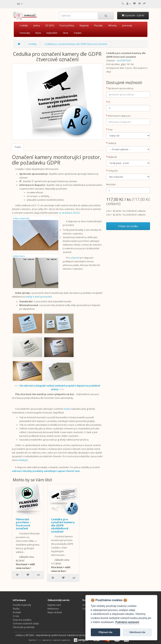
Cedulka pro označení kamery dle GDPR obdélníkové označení (63, 525)
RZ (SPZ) (50, 26)
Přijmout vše (105, 632)
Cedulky (24, 26)
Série (66, 33)
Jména (37, 26)
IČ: (109, 102)
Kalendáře (52, 33)
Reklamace (53, 609)
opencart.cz (47, 640)
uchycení (75, 258)
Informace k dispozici (119, 116)
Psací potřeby (67, 26)
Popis (18, 147)
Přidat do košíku (128, 226)
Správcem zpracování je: (121, 88)
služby (67, 409)
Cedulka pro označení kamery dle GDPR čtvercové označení (76, 44)
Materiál (112, 157)
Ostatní (78, 33)
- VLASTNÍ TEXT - (124, 61)
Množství (111, 184)
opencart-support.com (62, 640)
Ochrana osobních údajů (26, 624)
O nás (16, 616)
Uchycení (113, 171)
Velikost (112, 143)
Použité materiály (22, 605)
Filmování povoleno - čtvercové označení (23, 524)
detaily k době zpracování (38, 297)
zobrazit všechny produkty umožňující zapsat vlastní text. (46, 471)
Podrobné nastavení (127, 622)
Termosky (25, 33)
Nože (38, 33)
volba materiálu (36, 234)
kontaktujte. (22, 460)
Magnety (84, 26)
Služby (16, 609)
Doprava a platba (22, 620)
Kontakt (17, 612)
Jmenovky (127, 26)
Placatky (98, 26)
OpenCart (32, 640)
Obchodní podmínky (24, 627)
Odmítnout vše (137, 632)
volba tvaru (36, 271)
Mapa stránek (55, 612)
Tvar (110, 130)
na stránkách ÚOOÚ (69, 213)
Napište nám (54, 605)
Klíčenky (112, 26)
